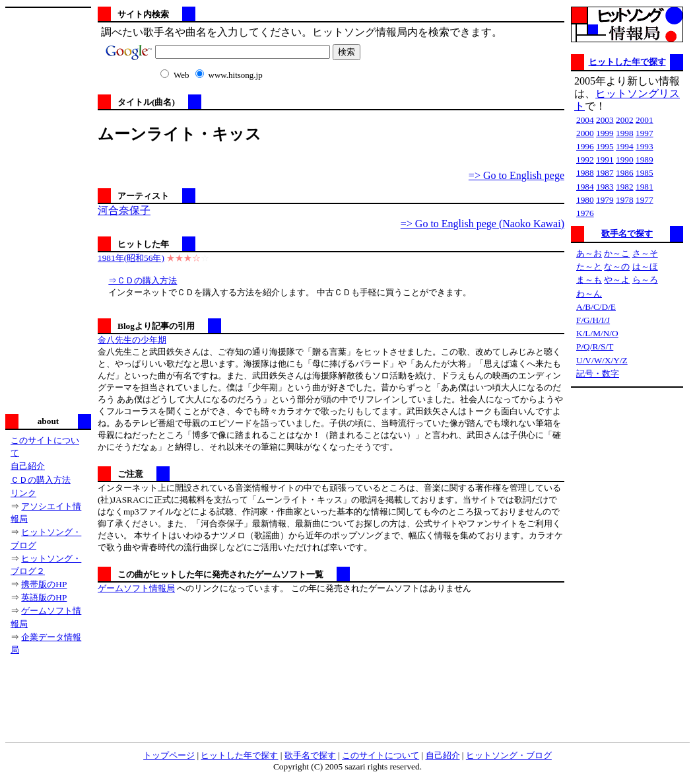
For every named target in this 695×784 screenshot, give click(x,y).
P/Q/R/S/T (595, 346)
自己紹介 (28, 466)
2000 (585, 133)
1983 (605, 187)
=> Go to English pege (516, 175)
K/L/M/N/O (597, 333)
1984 (585, 187)
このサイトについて (381, 755)
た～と (589, 267)
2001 (645, 120)
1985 (645, 173)
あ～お (589, 253)
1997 (645, 133)
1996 (585, 146)
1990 (625, 160)
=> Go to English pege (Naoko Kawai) (482, 224)
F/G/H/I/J (593, 320)
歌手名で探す (627, 233)
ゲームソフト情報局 (136, 588)
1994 (625, 146)
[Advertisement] (48, 209)
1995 (605, 146)
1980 (585, 200)
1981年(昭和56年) (131, 258)
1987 (605, 173)
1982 (625, 187)
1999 (605, 133)
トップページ (169, 755)
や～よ (617, 280)
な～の (617, 267)
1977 (645, 200)
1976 (585, 213)
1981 (645, 187)
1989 (645, 160)
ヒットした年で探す (627, 62)
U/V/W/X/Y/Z (602, 360)
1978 (625, 200)
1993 (645, 146)
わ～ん (589, 294)
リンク (23, 493)
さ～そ (645, 253)
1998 (625, 133)
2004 (585, 120)
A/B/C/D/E (596, 307)
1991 (605, 160)
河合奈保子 (124, 210)
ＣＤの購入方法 (41, 480)
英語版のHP (44, 597)
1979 (605, 200)
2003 (605, 120)
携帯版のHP (44, 584)
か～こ (617, 253)
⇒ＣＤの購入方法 (143, 280)
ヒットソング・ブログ (509, 755)
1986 (625, 173)
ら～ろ (645, 280)
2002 (625, 120)
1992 (585, 160)
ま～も (589, 280)
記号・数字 (598, 374)
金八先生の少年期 (132, 340)
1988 (585, 173)
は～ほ (645, 267)
